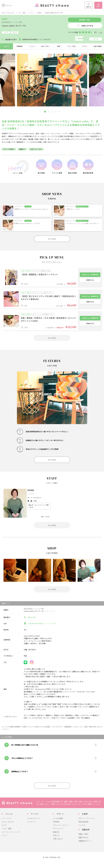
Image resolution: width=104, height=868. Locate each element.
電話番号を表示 (9, 39)
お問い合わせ (58, 844)
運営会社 (56, 837)
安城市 (41, 13)
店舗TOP (6, 47)
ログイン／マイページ (87, 824)
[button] (45, 113)
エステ (4, 831)
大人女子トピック (34, 824)
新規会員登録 (83, 827)
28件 (101, 33)
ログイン (98, 5)
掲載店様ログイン (85, 846)
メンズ (4, 841)
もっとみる (52, 240)
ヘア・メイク (7, 824)
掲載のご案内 (83, 839)
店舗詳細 (59, 39)
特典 (59, 47)
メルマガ (82, 831)
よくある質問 (58, 824)
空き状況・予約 (81, 20)
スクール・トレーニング (11, 837)
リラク (33, 13)
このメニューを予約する (90, 276)
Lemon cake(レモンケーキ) (16, 25)
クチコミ (84, 47)
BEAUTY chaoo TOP (8, 13)
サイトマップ (58, 834)
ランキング (31, 827)
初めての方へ (45, 47)
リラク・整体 (23, 13)
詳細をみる (90, 282)
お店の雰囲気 (98, 47)
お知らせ (89, 5)
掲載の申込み (83, 843)
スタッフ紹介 (71, 47)
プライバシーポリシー (61, 831)
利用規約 (56, 827)
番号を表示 (30, 622)
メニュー (33, 47)
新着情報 (20, 47)
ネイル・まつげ (8, 827)
